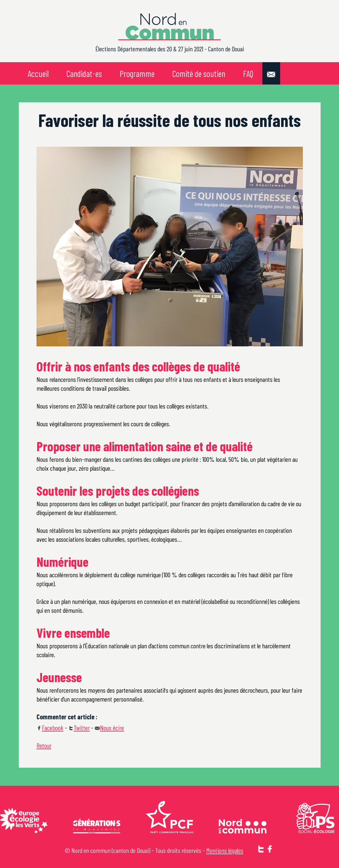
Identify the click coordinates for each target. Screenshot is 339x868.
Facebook (50, 728)
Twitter (79, 728)
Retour (44, 745)
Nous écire (109, 728)
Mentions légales (225, 850)
